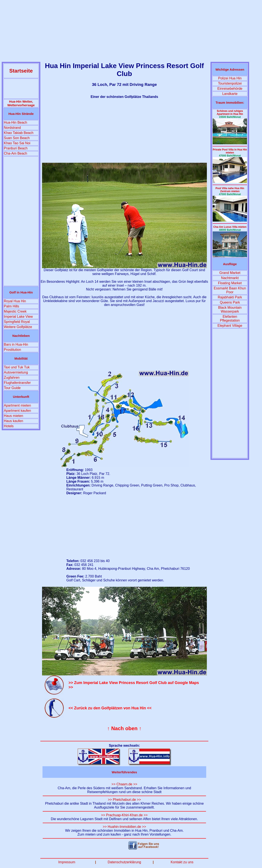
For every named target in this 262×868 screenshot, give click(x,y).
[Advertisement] (131, 32)
